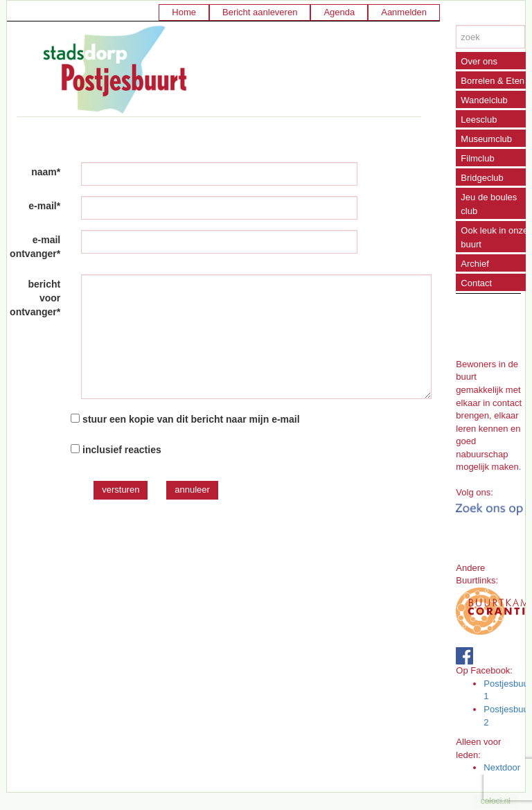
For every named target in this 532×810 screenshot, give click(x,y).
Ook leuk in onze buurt (494, 237)
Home (184, 12)
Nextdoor (502, 767)
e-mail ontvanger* (35, 247)
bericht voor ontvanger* (35, 298)
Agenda (339, 12)
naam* (46, 172)
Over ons (479, 61)
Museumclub (486, 139)
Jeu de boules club (489, 204)
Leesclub (479, 120)
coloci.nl (496, 801)
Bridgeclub (482, 178)
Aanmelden (404, 12)
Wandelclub (484, 100)
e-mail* (44, 206)
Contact (476, 283)
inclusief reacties (122, 450)
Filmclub (477, 158)
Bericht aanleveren (260, 12)
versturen (121, 490)
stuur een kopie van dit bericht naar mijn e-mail (191, 419)
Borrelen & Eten (493, 81)
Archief (475, 264)
